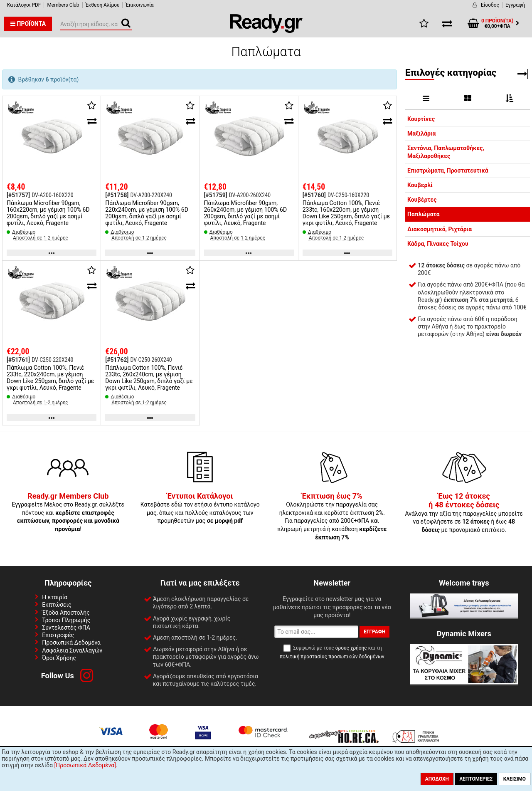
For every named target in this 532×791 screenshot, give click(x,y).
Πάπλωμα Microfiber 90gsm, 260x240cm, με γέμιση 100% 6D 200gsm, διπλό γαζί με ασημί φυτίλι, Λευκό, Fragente (246, 213)
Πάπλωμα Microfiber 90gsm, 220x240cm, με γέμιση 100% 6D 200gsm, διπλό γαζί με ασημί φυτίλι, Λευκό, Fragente (147, 213)
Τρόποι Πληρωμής (66, 620)
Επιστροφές (58, 635)
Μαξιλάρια (421, 133)
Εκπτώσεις (57, 605)
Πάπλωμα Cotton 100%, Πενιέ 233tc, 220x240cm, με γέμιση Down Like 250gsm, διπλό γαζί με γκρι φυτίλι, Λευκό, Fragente (50, 378)
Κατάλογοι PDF (24, 5)
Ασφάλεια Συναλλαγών (72, 650)
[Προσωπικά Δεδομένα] (85, 765)
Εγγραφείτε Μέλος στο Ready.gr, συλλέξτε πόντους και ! (68, 513)
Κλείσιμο (515, 779)
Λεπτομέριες (476, 779)
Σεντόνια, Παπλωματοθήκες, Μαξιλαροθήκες (446, 152)
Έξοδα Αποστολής (66, 613)
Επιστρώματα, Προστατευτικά (448, 171)
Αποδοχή (437, 779)
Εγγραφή (515, 5)
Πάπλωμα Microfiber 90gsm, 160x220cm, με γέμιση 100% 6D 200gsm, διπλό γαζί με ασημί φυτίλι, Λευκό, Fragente (48, 213)
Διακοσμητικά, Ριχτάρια (440, 229)
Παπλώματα (424, 214)
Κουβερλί (420, 185)
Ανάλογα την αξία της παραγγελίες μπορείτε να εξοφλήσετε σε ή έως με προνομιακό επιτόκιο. (464, 513)
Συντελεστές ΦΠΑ (66, 628)
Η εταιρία (55, 597)
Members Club (63, 5)
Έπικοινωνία (139, 5)
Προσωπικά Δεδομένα (71, 643)
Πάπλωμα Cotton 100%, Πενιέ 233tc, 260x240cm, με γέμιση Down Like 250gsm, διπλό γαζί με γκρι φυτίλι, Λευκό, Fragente (149, 378)
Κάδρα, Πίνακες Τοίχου (438, 244)
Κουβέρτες (422, 200)
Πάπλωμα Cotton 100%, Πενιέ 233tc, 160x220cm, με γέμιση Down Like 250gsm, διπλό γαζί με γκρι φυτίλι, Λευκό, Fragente (346, 213)
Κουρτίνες (421, 119)
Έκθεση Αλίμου (103, 5)
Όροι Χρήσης (59, 658)
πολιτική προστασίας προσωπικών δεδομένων (332, 657)
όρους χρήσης (351, 648)
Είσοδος (490, 5)
